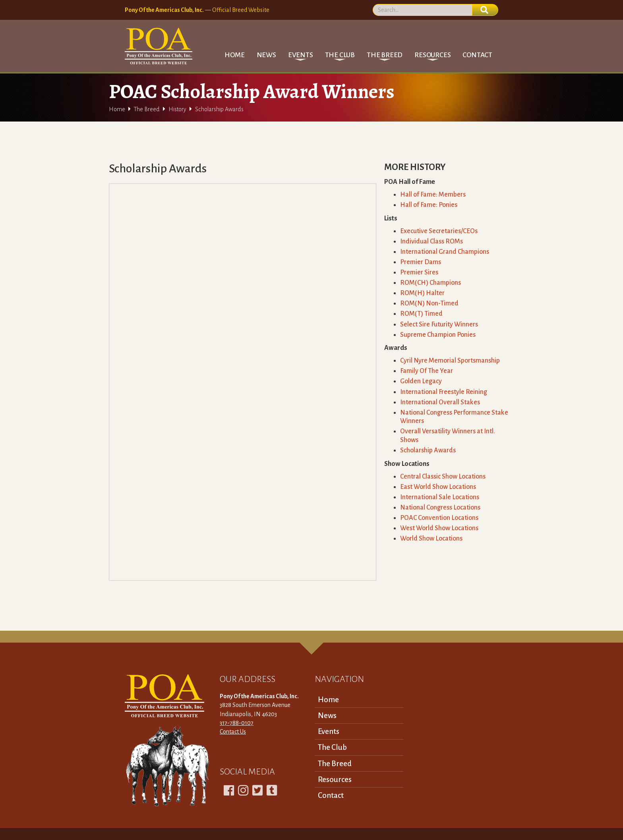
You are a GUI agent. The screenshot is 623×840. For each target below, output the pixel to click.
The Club (332, 747)
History (177, 109)
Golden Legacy (421, 381)
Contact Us (233, 732)
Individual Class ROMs (431, 241)
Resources (335, 779)
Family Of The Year (427, 371)
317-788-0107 (237, 723)
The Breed (147, 109)
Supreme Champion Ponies (438, 335)
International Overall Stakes (440, 402)
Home (234, 55)
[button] (301, 55)
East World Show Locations (438, 487)
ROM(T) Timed (421, 314)
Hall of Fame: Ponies (429, 205)
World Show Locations (431, 539)
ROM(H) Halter (422, 293)
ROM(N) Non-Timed (429, 303)
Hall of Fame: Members (433, 195)
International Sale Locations (440, 497)
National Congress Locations (440, 508)
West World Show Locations (439, 528)
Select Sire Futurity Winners (439, 324)
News (266, 55)
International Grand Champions (445, 252)
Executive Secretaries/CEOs (439, 231)
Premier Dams (421, 262)
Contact (477, 55)
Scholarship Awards (428, 450)
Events (329, 731)
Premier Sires (419, 272)
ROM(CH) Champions (430, 283)
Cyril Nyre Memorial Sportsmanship (450, 361)
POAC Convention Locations (439, 518)
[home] (159, 46)
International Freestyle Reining (444, 392)
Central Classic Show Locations (443, 477)
